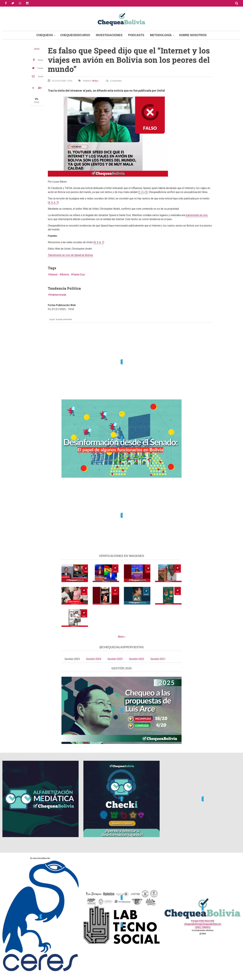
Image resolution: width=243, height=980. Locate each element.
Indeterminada (58, 295)
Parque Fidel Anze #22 (203, 921)
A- (33, 88)
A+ (40, 88)
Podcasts (136, 35)
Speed (54, 275)
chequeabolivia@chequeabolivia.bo (203, 924)
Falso (96, 81)
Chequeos (45, 35)
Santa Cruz (79, 275)
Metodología (161, 35)
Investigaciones (109, 35)
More (121, 637)
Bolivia (65, 275)
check (37, 49)
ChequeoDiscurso (75, 35)
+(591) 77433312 (202, 927)
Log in (52, 319)
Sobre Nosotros (193, 35)
